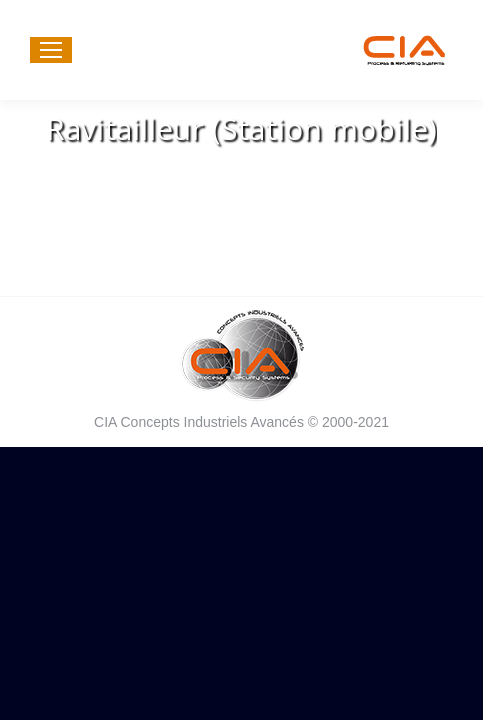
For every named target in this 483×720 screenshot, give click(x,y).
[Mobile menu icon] (51, 50)
